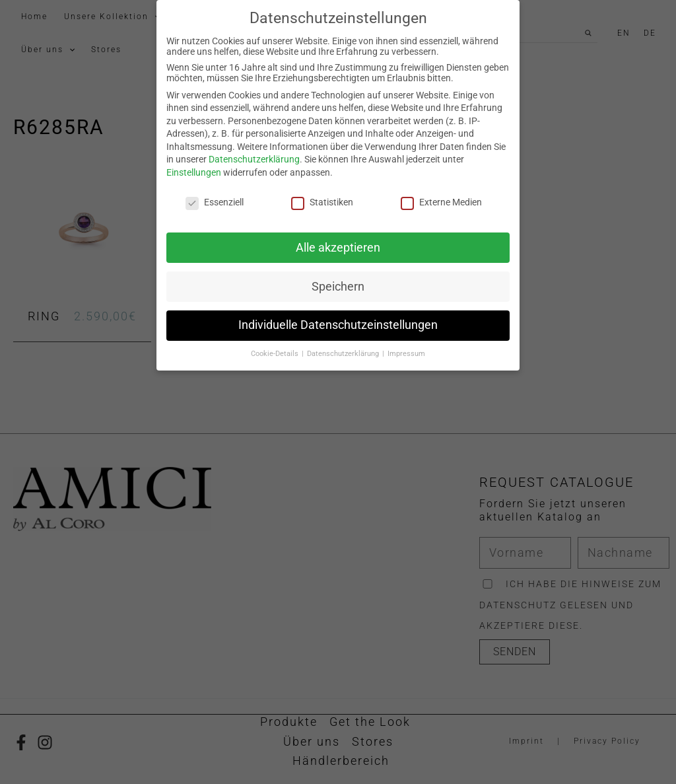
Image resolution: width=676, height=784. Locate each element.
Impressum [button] (406, 346)
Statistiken (322, 195)
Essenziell (215, 195)
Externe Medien (441, 195)
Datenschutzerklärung (254, 152)
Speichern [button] (338, 279)
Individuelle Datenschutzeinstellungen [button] (338, 318)
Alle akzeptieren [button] (338, 240)
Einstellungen (194, 165)
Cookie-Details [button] (276, 346)
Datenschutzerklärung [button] (344, 346)
